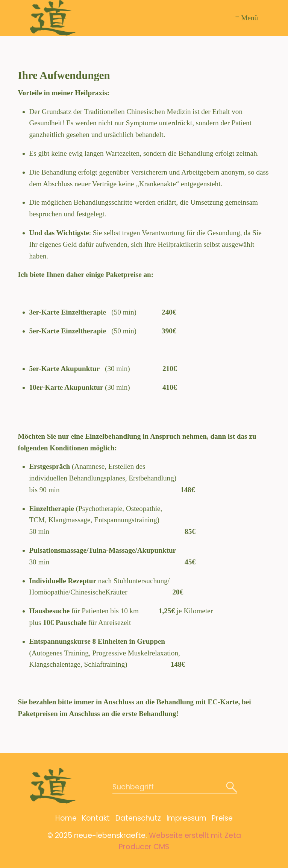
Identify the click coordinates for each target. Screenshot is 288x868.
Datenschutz (138, 818)
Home (66, 818)
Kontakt (96, 818)
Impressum (186, 818)
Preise (222, 818)
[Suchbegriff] (175, 788)
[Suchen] (232, 788)
